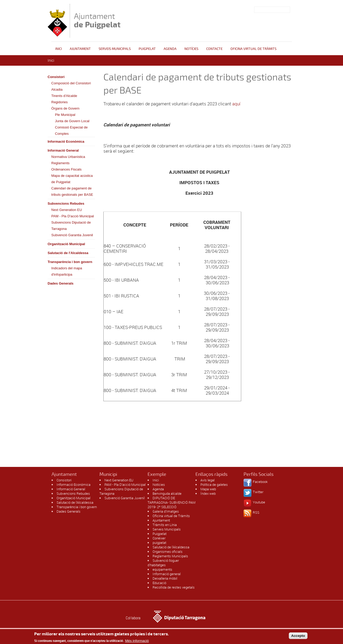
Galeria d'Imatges (166, 511)
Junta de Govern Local (72, 121)
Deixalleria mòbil (165, 578)
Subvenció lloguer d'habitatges (163, 563)
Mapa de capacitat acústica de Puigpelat (72, 179)
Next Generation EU (67, 210)
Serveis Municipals (115, 49)
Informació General (63, 150)
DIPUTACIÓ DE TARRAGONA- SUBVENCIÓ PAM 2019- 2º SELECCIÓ (171, 502)
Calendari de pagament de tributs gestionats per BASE (72, 191)
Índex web (208, 493)
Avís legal (208, 480)
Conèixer (159, 538)
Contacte (214, 49)
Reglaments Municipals (170, 556)
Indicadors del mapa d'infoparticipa (67, 271)
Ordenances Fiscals (66, 169)
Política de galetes (214, 485)
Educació (159, 583)
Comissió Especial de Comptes (71, 130)
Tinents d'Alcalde (64, 96)
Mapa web (208, 489)
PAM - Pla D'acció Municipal (73, 216)
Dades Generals (60, 283)
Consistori (56, 77)
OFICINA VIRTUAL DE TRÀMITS (253, 49)
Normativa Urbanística (68, 157)
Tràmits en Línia (165, 525)
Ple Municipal (65, 115)
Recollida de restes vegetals (174, 587)
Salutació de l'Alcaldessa (68, 253)
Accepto (298, 637)
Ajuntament (97, 20)
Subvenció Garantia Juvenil (72, 235)
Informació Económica (66, 141)
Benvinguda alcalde (167, 493)
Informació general (167, 574)
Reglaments (60, 163)
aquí (236, 104)
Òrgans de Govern (65, 108)
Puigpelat (147, 49)
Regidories (59, 102)
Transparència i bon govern (70, 262)
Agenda (170, 49)
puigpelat (159, 543)
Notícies (191, 49)
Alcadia (57, 89)
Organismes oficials (168, 552)
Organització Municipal (66, 244)
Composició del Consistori (71, 83)
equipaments (162, 569)
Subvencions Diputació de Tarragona (71, 226)
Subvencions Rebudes (66, 203)
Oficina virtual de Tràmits (171, 516)
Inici (59, 49)
